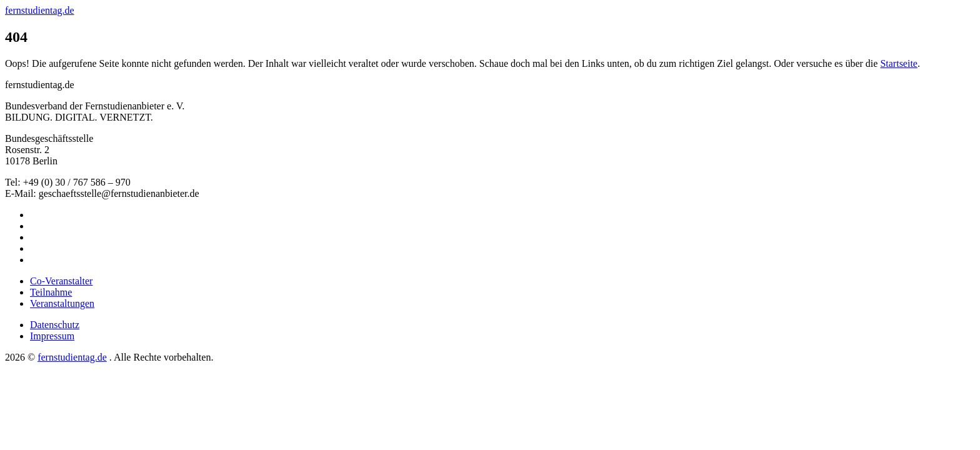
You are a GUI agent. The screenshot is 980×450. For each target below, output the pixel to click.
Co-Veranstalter (61, 281)
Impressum (52, 336)
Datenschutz (55, 325)
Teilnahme (51, 292)
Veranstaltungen (62, 303)
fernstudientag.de (40, 10)
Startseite (899, 63)
